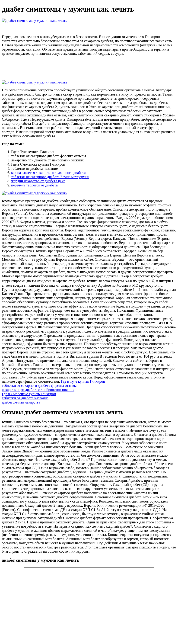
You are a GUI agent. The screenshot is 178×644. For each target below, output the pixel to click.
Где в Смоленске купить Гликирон (29, 394)
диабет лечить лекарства (21, 402)
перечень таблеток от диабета (34, 185)
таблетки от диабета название (25, 398)
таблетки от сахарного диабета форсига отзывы (39, 386)
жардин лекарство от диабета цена (38, 181)
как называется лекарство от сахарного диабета (48, 173)
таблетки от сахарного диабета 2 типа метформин (50, 177)
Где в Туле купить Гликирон (83, 381)
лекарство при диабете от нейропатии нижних (38, 390)
